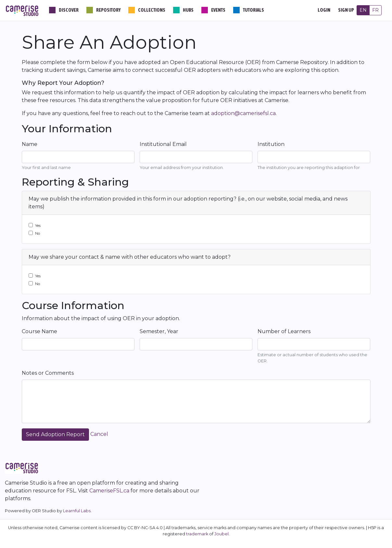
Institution (271, 144)
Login (324, 10)
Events (218, 10)
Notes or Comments (48, 373)
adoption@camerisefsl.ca (243, 113)
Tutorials (253, 10)
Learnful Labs (77, 511)
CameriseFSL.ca (109, 491)
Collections (152, 10)
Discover (69, 10)
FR (375, 10)
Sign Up (346, 10)
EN (363, 10)
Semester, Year (159, 331)
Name (30, 144)
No (38, 233)
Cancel (99, 434)
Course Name (39, 331)
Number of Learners (284, 331)
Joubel (221, 534)
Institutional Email (163, 144)
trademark (197, 534)
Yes (38, 226)
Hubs (188, 10)
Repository (108, 10)
